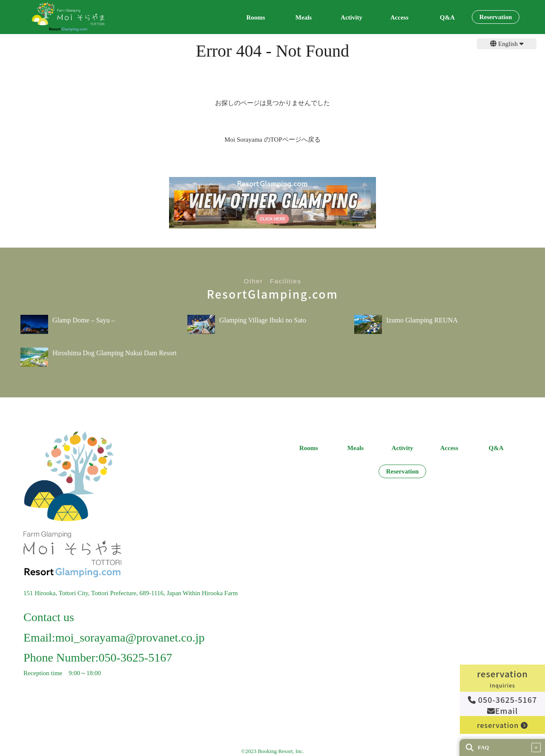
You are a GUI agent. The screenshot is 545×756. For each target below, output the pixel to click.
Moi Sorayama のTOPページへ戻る (272, 140)
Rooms (255, 18)
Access (399, 18)
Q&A (447, 18)
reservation (502, 725)
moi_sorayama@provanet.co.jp (130, 638)
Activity (351, 18)
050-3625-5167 (503, 699)
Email (503, 710)
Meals (304, 18)
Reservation (496, 17)
